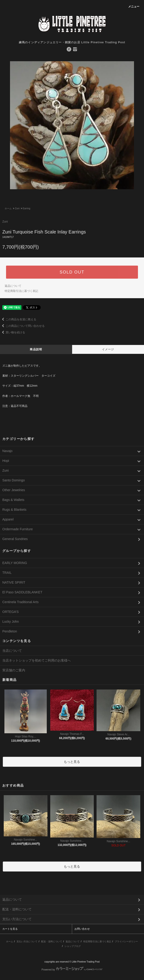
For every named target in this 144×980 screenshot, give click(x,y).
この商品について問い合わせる (22, 326)
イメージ (108, 349)
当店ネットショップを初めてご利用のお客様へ (37, 660)
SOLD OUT (72, 272)
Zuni (17, 208)
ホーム (8, 208)
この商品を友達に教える (18, 319)
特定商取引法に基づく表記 (21, 291)
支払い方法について (27, 941)
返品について (13, 286)
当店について (12, 651)
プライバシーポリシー (126, 941)
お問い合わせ (82, 929)
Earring (27, 208)
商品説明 (36, 349)
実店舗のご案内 (14, 670)
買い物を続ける (13, 332)
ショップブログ (73, 946)
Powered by (72, 970)
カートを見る (10, 929)
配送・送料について (52, 941)
